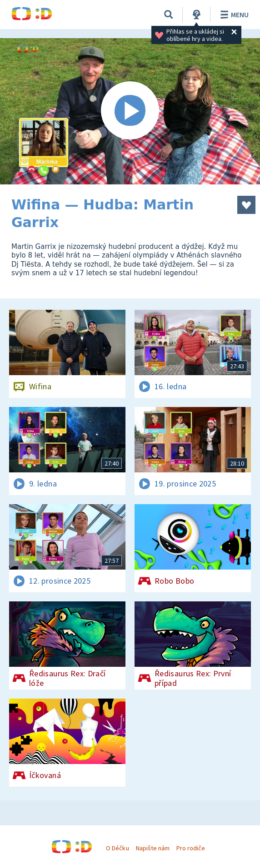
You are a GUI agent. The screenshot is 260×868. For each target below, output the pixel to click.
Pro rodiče (191, 848)
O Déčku (117, 848)
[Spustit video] (130, 111)
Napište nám (153, 848)
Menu (233, 15)
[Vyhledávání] (169, 15)
